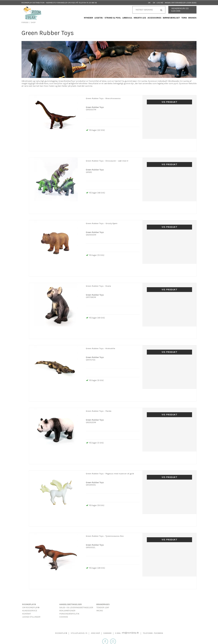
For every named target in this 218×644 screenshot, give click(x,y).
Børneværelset (171, 18)
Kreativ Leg (140, 18)
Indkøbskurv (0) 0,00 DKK (180, 10)
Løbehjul (127, 18)
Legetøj (99, 18)
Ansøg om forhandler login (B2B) (181, 3)
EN (154, 3)
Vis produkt (170, 102)
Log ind (160, 3)
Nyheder (88, 18)
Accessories (154, 18)
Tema (184, 18)
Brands (192, 18)
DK (149, 3)
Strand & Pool (113, 18)
